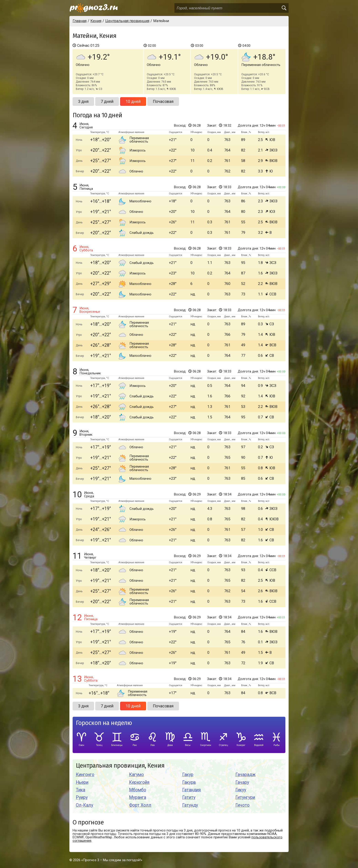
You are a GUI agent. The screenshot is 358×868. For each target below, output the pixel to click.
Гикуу (241, 790)
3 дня (83, 101)
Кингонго (85, 775)
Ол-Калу (84, 805)
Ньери (82, 782)
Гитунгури (245, 797)
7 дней (107, 101)
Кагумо (136, 775)
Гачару (242, 782)
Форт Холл (140, 805)
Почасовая (163, 101)
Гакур (188, 775)
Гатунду (190, 805)
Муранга (138, 797)
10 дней (133, 101)
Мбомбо (138, 790)
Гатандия (192, 790)
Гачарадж (245, 775)
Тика (80, 790)
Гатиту (189, 797)
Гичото (242, 805)
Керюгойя (139, 782)
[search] (284, 8)
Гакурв (189, 782)
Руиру (82, 797)
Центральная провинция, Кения (120, 766)
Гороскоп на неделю (104, 723)
